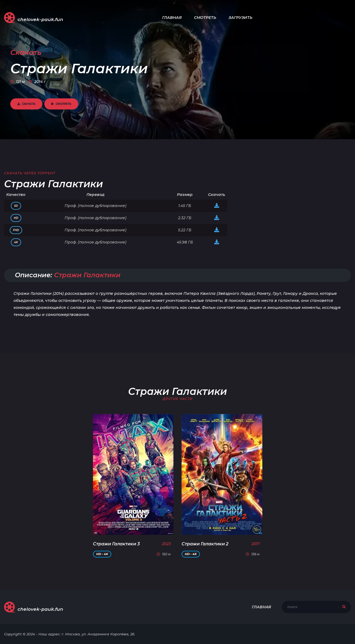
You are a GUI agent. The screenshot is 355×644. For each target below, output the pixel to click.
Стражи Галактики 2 (205, 544)
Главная (172, 18)
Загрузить (240, 18)
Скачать (26, 104)
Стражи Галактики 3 (116, 544)
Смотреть (205, 18)
